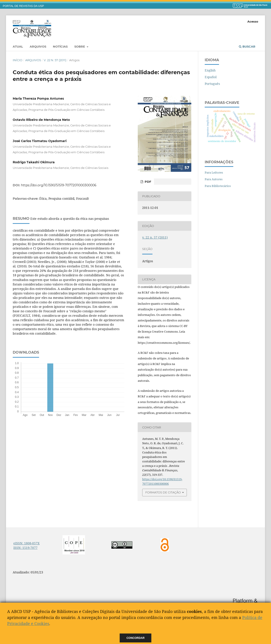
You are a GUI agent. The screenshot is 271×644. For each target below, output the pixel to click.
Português (212, 84)
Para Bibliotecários (218, 186)
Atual (18, 46)
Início (18, 60)
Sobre (80, 46)
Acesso (253, 21)
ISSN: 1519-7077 (25, 548)
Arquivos (38, 46)
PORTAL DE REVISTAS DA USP (23, 6)
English (210, 70)
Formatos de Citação (163, 492)
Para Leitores (214, 172)
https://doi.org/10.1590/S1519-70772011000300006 (59, 185)
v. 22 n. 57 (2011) (55, 60)
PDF (147, 182)
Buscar (247, 46)
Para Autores (214, 179)
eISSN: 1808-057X (26, 543)
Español (211, 77)
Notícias (60, 46)
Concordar (136, 638)
